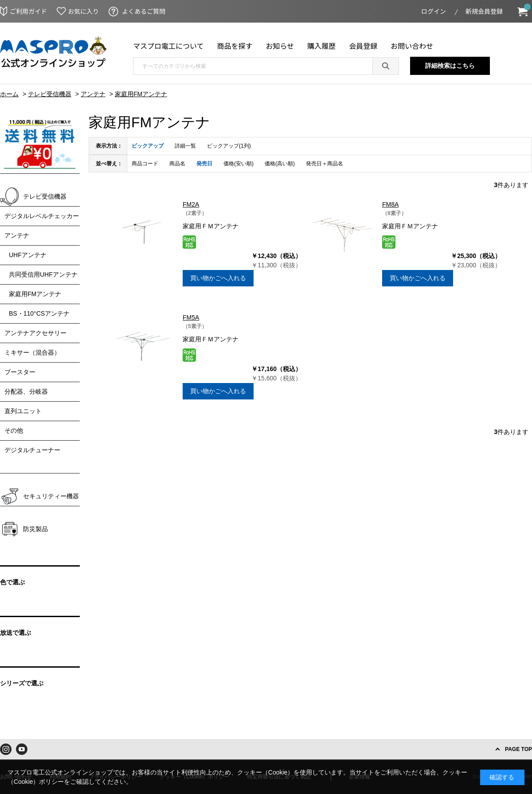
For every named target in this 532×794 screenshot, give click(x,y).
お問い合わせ (412, 46)
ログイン (434, 11)
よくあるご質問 (144, 11)
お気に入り (83, 11)
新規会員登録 (484, 11)
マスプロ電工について (168, 46)
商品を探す (235, 46)
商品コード (145, 164)
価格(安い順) (239, 164)
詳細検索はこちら (450, 66)
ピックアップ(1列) (229, 146)
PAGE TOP (518, 749)
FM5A (191, 317)
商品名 (177, 164)
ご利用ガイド (28, 11)
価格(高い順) (280, 164)
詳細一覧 (185, 146)
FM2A (191, 204)
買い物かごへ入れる (218, 278)
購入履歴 (321, 46)
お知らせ (280, 46)
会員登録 (363, 46)
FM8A (390, 204)
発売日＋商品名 (325, 164)
